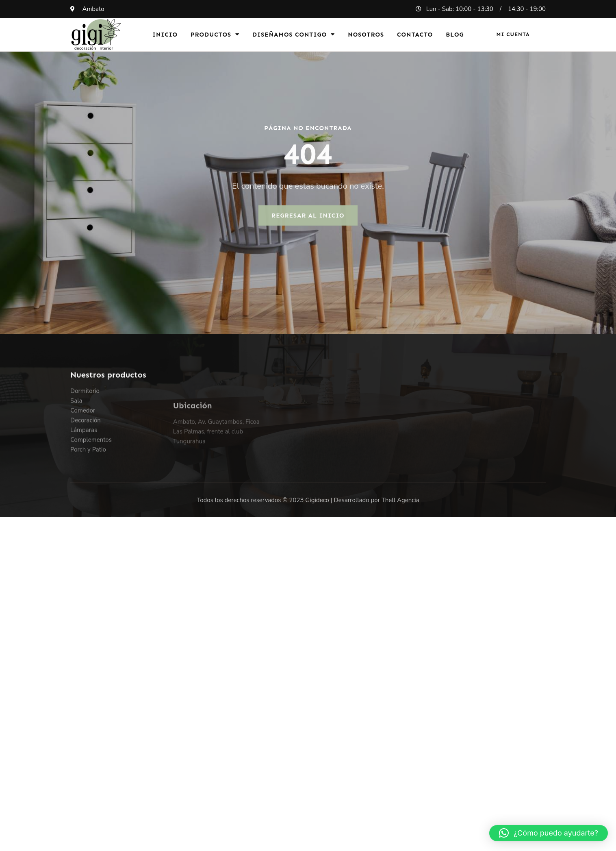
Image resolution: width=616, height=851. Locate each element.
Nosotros (366, 35)
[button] (549, 833)
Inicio (165, 35)
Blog (455, 35)
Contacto (415, 35)
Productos (215, 34)
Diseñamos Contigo (294, 34)
